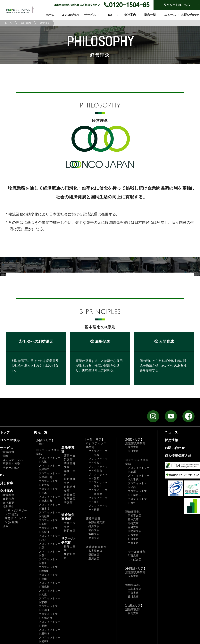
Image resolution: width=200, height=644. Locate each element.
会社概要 (8, 503)
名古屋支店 (95, 551)
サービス (90, 15)
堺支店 (68, 502)
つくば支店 (135, 559)
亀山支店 (94, 534)
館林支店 (133, 519)
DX (110, 15)
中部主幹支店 (97, 522)
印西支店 (133, 535)
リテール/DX (11, 468)
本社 (41, 444)
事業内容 (8, 499)
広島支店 (133, 576)
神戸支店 (70, 531)
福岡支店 (133, 613)
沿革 (5, 526)
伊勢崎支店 (135, 531)
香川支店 (133, 597)
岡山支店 (133, 593)
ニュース (170, 15)
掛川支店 (94, 526)
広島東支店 (135, 589)
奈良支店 (70, 495)
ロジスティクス (13, 460)
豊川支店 (94, 538)
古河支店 (133, 527)
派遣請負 (8, 452)
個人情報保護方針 (178, 456)
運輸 (5, 456)
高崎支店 (133, 523)
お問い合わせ (190, 15)
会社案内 (130, 15)
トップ (5, 432)
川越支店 (133, 539)
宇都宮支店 (135, 516)
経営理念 (8, 495)
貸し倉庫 (7, 483)
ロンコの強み (70, 15)
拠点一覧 (150, 15)
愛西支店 (94, 530)
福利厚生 (8, 507)
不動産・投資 (11, 464)
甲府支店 (133, 543)
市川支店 (133, 451)
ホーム (50, 15)
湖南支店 (70, 498)
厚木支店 (133, 447)
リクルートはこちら (177, 5)
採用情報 (171, 440)
